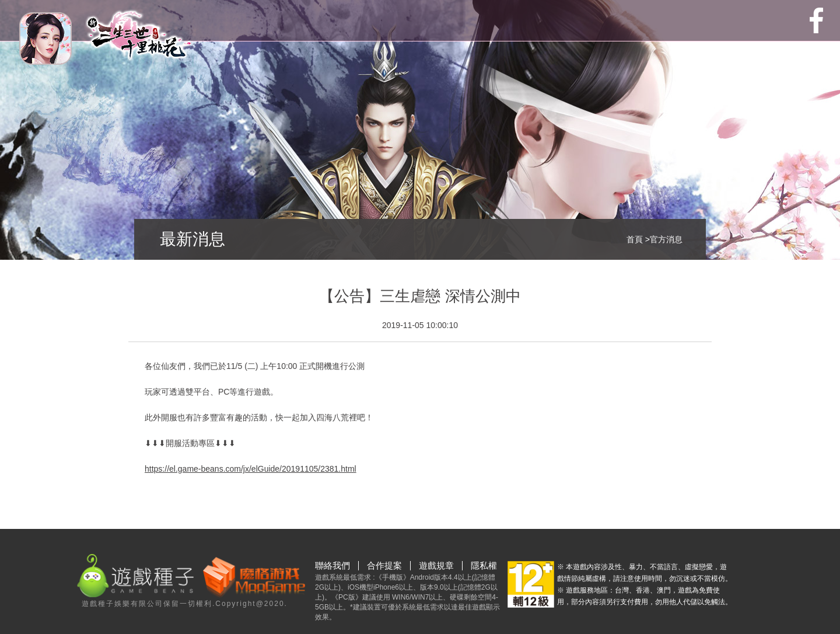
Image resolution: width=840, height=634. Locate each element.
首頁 (635, 239)
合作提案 (384, 566)
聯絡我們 (332, 566)
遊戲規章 (436, 566)
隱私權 (484, 566)
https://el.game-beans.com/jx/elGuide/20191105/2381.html (251, 469)
